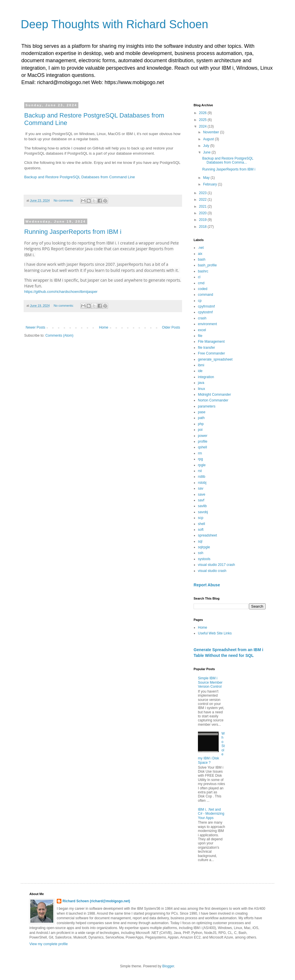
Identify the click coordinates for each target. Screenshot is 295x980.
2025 (203, 120)
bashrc (203, 271)
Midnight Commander (214, 395)
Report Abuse (207, 585)
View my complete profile (49, 944)
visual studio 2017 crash (216, 565)
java (201, 383)
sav (201, 488)
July (207, 146)
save (202, 494)
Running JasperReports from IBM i (73, 232)
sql (200, 541)
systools (204, 559)
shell (202, 524)
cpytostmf (205, 312)
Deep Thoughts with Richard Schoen (115, 24)
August (209, 139)
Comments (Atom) (59, 335)
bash (202, 259)
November (212, 132)
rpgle (202, 465)
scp (201, 518)
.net (201, 248)
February (210, 184)
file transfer (206, 348)
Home (104, 327)
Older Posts (171, 327)
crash (202, 318)
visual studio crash (212, 571)
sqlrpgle (204, 547)
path (201, 418)
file (200, 336)
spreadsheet (207, 535)
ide (200, 371)
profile (203, 441)
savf (201, 500)
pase (202, 412)
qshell (202, 447)
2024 (203, 126)
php (201, 424)
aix (200, 254)
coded (203, 289)
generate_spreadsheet (215, 359)
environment (207, 324)
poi (200, 430)
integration (206, 377)
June (207, 152)
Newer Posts (35, 327)
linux (202, 389)
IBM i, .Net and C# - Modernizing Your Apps (211, 814)
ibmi (201, 365)
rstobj (202, 483)
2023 (203, 193)
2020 (203, 213)
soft (201, 530)
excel (202, 330)
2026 (203, 113)
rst (200, 471)
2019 (203, 220)
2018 (203, 227)
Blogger (168, 966)
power (203, 436)
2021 (203, 206)
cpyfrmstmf (206, 306)
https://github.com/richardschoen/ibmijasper (61, 292)
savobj (203, 512)
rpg (200, 459)
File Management (211, 342)
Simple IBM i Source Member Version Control (210, 682)
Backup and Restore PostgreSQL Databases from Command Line (80, 177)
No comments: (64, 200)
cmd (201, 283)
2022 (203, 200)
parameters (207, 406)
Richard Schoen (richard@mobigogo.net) (96, 901)
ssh (201, 553)
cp (200, 301)
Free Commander (211, 353)
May (207, 178)
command (206, 295)
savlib (202, 506)
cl (199, 277)
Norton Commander (213, 400)
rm (200, 453)
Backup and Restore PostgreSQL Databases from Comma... (228, 160)
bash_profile (207, 265)
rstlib (202, 477)
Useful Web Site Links (215, 633)
